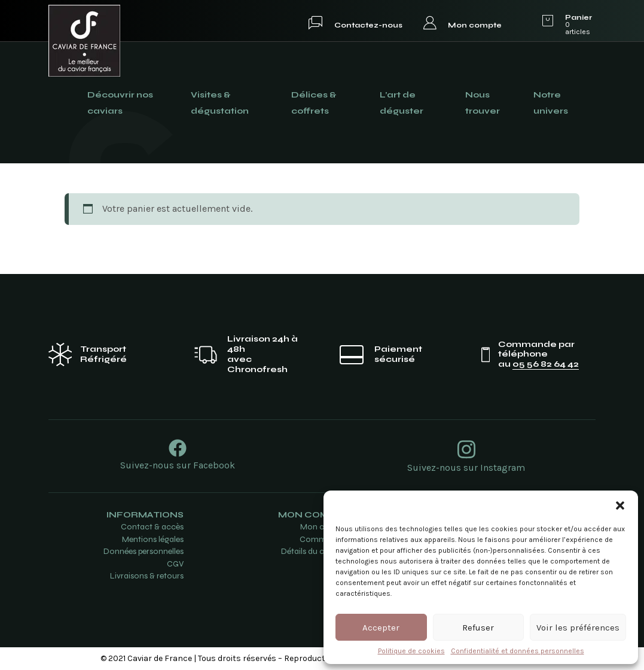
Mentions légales (153, 539)
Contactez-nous (368, 25)
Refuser (478, 628)
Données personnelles (144, 551)
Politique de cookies (411, 651)
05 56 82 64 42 (546, 364)
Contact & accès (152, 527)
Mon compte (475, 25)
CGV (175, 564)
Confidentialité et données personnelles (518, 651)
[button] (620, 505)
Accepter (381, 628)
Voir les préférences (578, 628)
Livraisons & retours (147, 576)
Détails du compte (315, 551)
